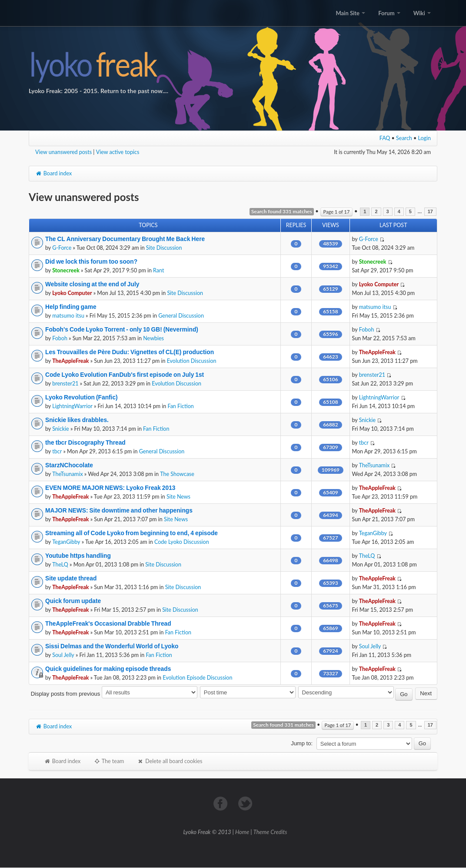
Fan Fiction (180, 406)
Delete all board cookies (170, 761)
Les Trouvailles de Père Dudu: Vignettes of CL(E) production (130, 352)
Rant (158, 270)
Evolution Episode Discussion (197, 678)
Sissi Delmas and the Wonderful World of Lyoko (112, 646)
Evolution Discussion (192, 361)
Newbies (153, 338)
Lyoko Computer (72, 293)
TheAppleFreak (70, 361)
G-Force (62, 248)
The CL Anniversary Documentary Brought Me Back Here (125, 239)
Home (242, 832)
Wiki (422, 13)
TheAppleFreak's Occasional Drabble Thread (108, 623)
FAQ (385, 138)
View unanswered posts (63, 152)
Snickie (61, 429)
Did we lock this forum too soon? (91, 261)
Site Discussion (164, 248)
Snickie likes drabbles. (77, 420)
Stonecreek (66, 270)
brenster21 (65, 384)
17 (430, 212)
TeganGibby (66, 542)
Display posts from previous (114, 694)
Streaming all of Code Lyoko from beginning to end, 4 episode (131, 533)
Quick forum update (73, 601)
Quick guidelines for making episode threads (108, 669)
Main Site (350, 13)
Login (425, 138)
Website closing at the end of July (92, 284)
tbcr (57, 451)
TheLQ (60, 565)
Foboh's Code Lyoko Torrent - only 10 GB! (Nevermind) (122, 329)
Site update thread (71, 578)
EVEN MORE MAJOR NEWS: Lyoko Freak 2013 (110, 488)
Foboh (60, 338)
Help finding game (71, 307)
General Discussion (181, 316)
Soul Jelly (63, 655)
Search (404, 138)
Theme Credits (270, 832)
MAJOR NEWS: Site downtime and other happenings (119, 510)
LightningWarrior (72, 406)
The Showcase (177, 474)
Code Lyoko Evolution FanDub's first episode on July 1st (125, 375)
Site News (178, 497)
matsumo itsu (68, 316)
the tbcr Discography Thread (85, 442)
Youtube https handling (78, 556)
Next (426, 693)
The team (109, 761)
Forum (389, 13)
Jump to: (302, 743)
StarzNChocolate (69, 465)
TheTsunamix (67, 474)
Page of (337, 212)
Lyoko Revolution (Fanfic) (82, 397)
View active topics (118, 152)
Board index (53, 173)
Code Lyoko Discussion (182, 542)
